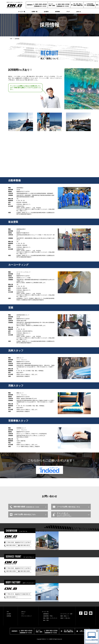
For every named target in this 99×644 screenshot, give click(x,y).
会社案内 (46, 12)
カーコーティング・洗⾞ (66, 614)
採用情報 (57, 12)
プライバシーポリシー (26, 616)
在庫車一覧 (34, 12)
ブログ (68, 12)
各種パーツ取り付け (65, 618)
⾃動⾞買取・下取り (48, 616)
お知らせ (79, 12)
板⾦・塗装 (46, 620)
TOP (11, 39)
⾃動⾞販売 (46, 614)
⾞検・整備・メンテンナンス (50, 618)
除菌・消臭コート (65, 616)
